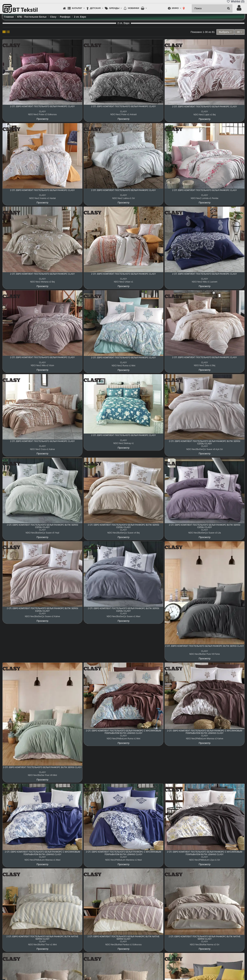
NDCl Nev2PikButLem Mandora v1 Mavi (123, 860)
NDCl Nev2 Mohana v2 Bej (42, 282)
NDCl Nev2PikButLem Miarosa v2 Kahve (205, 739)
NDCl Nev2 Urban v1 (123, 282)
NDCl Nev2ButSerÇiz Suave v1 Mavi (123, 616)
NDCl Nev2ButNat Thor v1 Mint (42, 945)
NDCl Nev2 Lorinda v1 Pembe (205, 198)
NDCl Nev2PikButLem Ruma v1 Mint (123, 739)
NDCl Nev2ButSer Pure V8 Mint (42, 775)
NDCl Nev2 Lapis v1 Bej (205, 115)
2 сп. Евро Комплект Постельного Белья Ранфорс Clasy (42, 106)
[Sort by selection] (225, 32)
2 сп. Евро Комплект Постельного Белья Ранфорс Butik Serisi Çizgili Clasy (205, 442)
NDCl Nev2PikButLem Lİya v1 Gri (205, 860)
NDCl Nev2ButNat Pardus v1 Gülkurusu (123, 945)
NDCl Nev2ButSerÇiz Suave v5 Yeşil (42, 533)
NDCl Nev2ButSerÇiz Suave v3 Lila (205, 533)
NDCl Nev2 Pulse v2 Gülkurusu (42, 114)
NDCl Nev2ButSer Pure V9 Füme (205, 654)
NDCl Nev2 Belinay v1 (124, 443)
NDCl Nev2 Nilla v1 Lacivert (205, 282)
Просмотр (42, 119)
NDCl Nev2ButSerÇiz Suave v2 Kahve (42, 616)
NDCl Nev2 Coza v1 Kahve (42, 449)
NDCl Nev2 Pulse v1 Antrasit (124, 114)
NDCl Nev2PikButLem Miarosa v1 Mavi (42, 860)
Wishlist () (236, 1)
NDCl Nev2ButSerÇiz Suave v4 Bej (123, 533)
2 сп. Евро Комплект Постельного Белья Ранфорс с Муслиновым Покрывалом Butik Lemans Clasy (124, 732)
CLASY (42, 112)
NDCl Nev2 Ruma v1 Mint (123, 366)
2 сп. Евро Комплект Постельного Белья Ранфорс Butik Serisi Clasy (205, 646)
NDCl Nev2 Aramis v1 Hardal (42, 198)
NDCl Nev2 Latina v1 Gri (123, 198)
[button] (76, 8)
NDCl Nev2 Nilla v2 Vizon (42, 365)
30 (240, 32)
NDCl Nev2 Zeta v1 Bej (205, 365)
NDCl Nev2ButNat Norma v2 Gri (205, 945)
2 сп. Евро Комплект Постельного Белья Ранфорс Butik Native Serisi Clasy (42, 938)
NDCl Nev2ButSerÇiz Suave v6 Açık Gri (205, 449)
